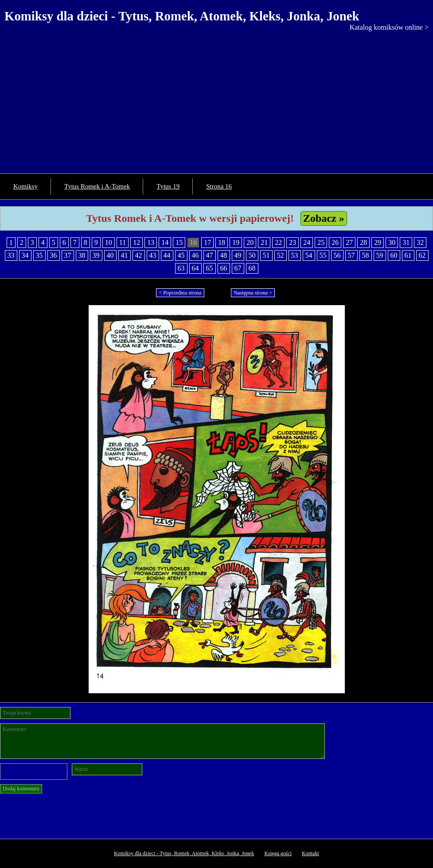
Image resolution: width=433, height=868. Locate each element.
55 (323, 255)
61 (408, 255)
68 (252, 268)
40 (110, 255)
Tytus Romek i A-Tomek (97, 186)
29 (378, 242)
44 (167, 255)
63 (181, 268)
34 (25, 255)
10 (109, 242)
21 (264, 242)
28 (363, 242)
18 (222, 242)
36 (54, 255)
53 (295, 255)
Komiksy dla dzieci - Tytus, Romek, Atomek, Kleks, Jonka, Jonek (182, 16)
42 (139, 255)
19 (236, 242)
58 (366, 255)
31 (406, 242)
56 (337, 255)
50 (252, 255)
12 (137, 242)
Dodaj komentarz (21, 789)
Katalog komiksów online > (389, 27)
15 (179, 242)
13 (151, 242)
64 (195, 268)
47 (210, 255)
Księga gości (278, 853)
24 (307, 242)
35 (39, 255)
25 (321, 242)
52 (281, 255)
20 (250, 242)
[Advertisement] (216, 98)
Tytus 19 (168, 186)
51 (266, 255)
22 (278, 242)
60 (394, 255)
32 (420, 242)
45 (181, 255)
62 (422, 255)
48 (224, 255)
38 (82, 255)
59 (380, 255)
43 (153, 255)
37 (68, 255)
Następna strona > (253, 293)
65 (210, 268)
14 (165, 242)
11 (123, 242)
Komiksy (25, 186)
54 (309, 255)
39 (96, 255)
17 (207, 242)
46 (195, 255)
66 (224, 268)
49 (238, 255)
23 (293, 242)
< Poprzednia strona (180, 293)
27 (349, 242)
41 (125, 255)
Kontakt (310, 853)
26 (335, 242)
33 (11, 255)
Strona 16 (219, 186)
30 (392, 242)
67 (238, 268)
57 (351, 255)
